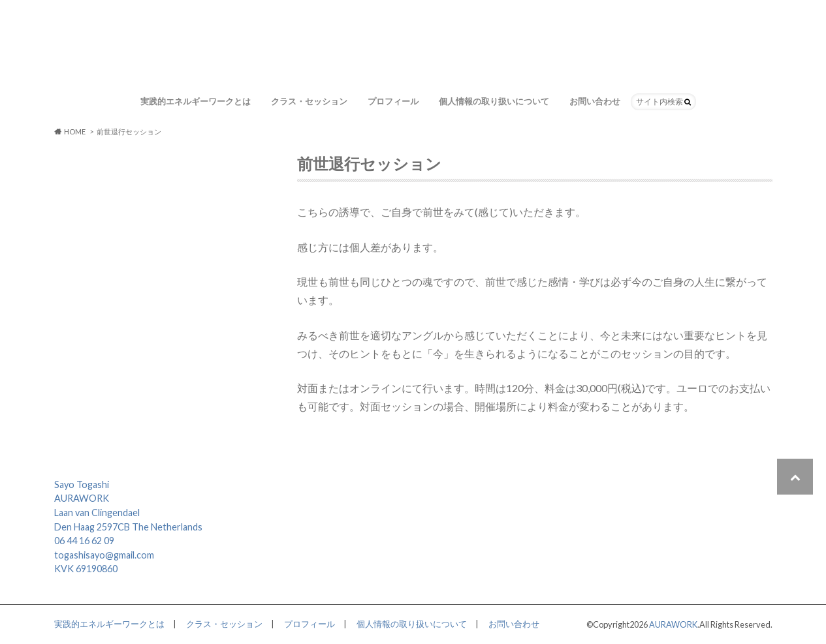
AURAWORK (673, 624)
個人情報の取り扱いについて (494, 101)
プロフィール (393, 101)
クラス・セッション (309, 101)
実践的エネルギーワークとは (196, 101)
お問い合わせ (595, 101)
